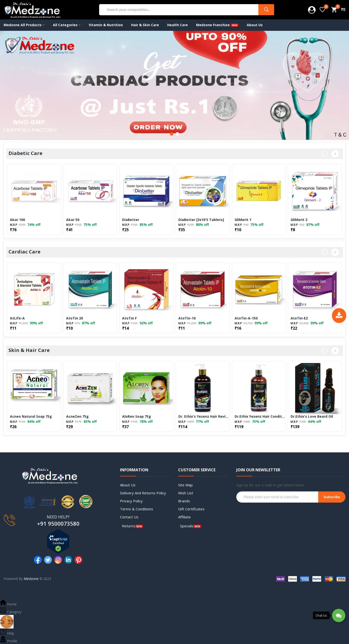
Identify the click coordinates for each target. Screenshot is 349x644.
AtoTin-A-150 (246, 318)
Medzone (31, 579)
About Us (128, 485)
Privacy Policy (131, 501)
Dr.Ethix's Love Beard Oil (312, 416)
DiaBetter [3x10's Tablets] (201, 220)
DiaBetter (131, 220)
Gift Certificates (191, 509)
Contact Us (129, 517)
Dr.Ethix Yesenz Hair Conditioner (260, 416)
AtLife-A (17, 318)
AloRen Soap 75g (137, 416)
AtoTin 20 (75, 318)
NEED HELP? (58, 517)
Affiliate (184, 517)
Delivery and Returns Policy (143, 493)
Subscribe (332, 497)
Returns (129, 526)
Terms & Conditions (137, 509)
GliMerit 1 (243, 220)
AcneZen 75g (77, 416)
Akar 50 (73, 220)
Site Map (185, 485)
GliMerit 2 (299, 220)
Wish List (186, 493)
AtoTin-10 (187, 318)
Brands (184, 501)
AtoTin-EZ (299, 318)
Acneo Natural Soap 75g (31, 416)
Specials (187, 526)
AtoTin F (129, 318)
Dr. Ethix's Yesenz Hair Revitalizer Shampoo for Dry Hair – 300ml (204, 416)
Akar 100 (17, 220)
